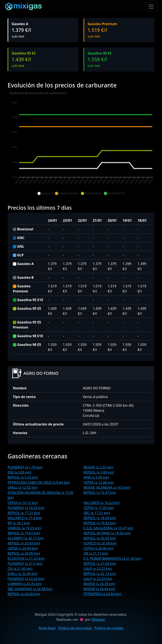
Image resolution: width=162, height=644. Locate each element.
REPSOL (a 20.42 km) (100, 538)
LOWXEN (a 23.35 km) (25, 584)
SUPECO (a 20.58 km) (100, 543)
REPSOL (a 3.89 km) (99, 472)
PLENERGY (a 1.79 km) (25, 467)
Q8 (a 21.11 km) (96, 553)
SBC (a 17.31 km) (97, 513)
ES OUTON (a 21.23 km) (26, 558)
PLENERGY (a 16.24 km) (26, 508)
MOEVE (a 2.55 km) (98, 467)
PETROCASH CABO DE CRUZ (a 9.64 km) (39, 482)
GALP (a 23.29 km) (98, 579)
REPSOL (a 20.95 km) (24, 553)
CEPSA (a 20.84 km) (23, 548)
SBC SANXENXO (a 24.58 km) (30, 589)
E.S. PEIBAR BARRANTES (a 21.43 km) (112, 558)
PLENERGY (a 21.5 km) (25, 564)
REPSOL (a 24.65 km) (24, 594)
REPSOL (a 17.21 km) (24, 513)
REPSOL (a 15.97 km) (100, 493)
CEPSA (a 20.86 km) (99, 548)
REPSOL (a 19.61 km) (24, 533)
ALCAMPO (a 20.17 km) (26, 538)
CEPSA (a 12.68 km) (99, 482)
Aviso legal (47, 628)
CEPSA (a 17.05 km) (99, 508)
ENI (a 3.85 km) (20, 472)
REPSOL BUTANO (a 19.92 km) (107, 533)
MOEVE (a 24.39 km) (99, 584)
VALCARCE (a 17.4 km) (25, 518)
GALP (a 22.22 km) (98, 569)
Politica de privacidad (75, 628)
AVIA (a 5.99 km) (96, 477)
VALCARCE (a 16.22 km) (102, 503)
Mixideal (98, 620)
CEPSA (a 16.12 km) (23, 503)
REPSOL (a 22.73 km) (100, 574)
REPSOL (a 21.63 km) (100, 564)
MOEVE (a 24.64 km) (99, 589)
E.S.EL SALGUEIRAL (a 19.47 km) (108, 528)
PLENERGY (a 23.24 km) (26, 579)
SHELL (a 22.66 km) (23, 574)
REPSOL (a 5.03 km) (23, 477)
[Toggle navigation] (151, 7)
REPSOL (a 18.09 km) (100, 518)
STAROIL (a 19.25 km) (24, 528)
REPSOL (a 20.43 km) (24, 543)
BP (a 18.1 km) (19, 523)
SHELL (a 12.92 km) (23, 488)
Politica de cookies (109, 628)
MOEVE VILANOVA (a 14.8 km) (107, 488)
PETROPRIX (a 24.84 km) (103, 594)
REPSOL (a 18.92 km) (100, 523)
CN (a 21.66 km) (20, 569)
